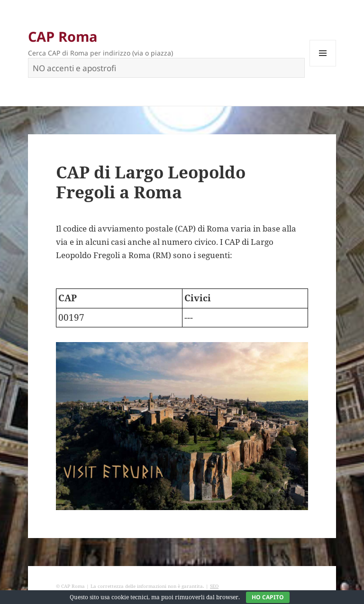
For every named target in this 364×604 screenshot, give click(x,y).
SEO (214, 586)
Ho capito (268, 597)
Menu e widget (323, 66)
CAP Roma (63, 36)
